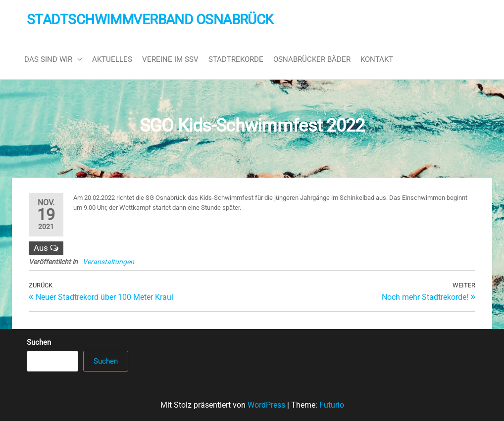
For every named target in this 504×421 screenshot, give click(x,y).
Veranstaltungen (108, 262)
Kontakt (377, 59)
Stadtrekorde (236, 59)
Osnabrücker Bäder (312, 59)
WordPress (266, 405)
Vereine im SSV (170, 59)
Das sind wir (48, 59)
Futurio (332, 405)
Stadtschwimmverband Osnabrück (150, 20)
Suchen (39, 342)
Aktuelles (112, 59)
